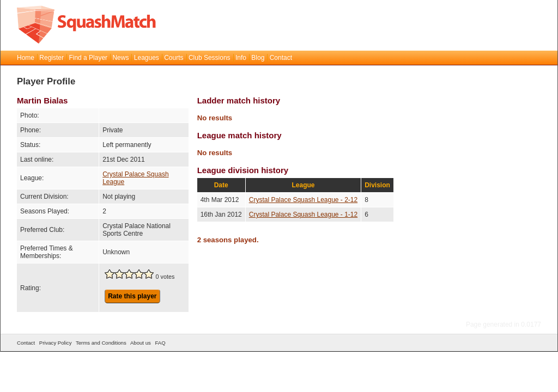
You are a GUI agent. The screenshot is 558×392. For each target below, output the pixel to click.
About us (141, 343)
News (120, 58)
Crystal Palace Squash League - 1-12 (303, 215)
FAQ (160, 343)
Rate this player (132, 296)
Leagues (147, 58)
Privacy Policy (56, 343)
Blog (258, 58)
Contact (281, 58)
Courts (174, 58)
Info (241, 58)
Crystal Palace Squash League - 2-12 (303, 200)
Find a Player (88, 58)
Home (26, 58)
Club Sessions (210, 58)
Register (51, 58)
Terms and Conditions (101, 343)
